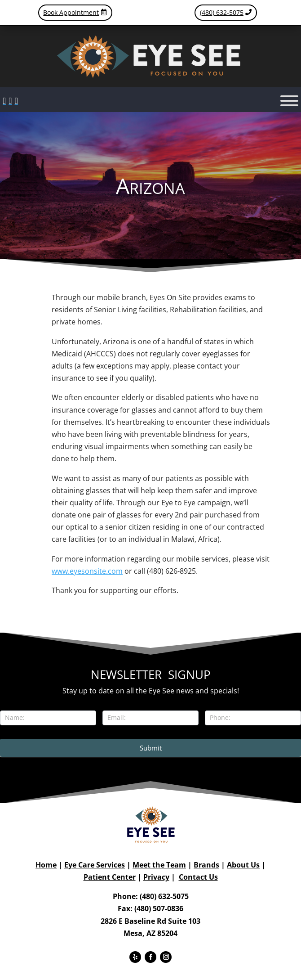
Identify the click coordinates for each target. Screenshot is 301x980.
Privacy (156, 877)
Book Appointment (71, 12)
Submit (151, 748)
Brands (206, 865)
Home (46, 865)
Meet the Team (159, 865)
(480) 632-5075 (222, 12)
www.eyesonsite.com (87, 571)
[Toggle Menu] (289, 101)
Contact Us (198, 877)
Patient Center (110, 877)
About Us (243, 865)
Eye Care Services (95, 865)
